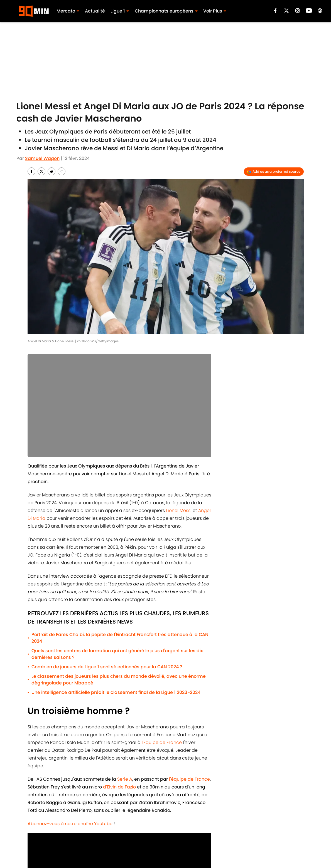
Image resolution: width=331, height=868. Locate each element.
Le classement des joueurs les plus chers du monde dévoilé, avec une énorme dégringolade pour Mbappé (119, 680)
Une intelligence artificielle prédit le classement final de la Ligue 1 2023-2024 (116, 692)
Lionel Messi (179, 510)
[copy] (62, 171)
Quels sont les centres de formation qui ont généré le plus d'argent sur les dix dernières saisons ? (117, 654)
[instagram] (298, 11)
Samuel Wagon (42, 158)
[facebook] (275, 11)
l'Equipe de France (162, 742)
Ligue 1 (118, 11)
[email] (320, 11)
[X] (286, 11)
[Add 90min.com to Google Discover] (274, 172)
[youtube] (309, 11)
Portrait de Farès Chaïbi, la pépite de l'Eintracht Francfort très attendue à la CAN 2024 (120, 638)
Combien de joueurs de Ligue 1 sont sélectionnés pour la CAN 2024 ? (107, 667)
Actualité (95, 11)
